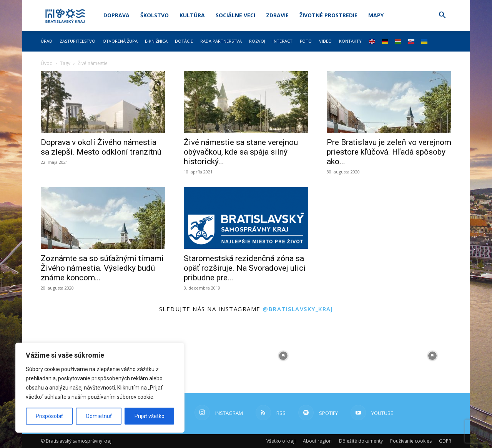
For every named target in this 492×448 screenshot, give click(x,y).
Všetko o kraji (281, 441)
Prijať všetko (150, 416)
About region (317, 441)
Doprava (116, 15)
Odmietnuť (99, 416)
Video (325, 41)
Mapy (376, 15)
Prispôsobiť (49, 416)
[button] (442, 16)
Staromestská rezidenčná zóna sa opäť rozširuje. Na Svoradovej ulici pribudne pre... (245, 268)
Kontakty (350, 41)
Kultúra (192, 15)
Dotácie (184, 41)
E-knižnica (156, 41)
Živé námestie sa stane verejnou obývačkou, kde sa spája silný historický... (241, 152)
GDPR (445, 441)
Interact (283, 41)
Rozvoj (257, 41)
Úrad (47, 41)
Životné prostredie (328, 15)
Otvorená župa (120, 41)
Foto (306, 41)
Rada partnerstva (221, 41)
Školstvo (155, 15)
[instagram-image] (209, 356)
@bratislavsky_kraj (298, 309)
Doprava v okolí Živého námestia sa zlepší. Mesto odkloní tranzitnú (101, 147)
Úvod (47, 63)
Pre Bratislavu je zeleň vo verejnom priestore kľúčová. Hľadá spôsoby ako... (389, 152)
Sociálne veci (235, 15)
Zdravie (277, 15)
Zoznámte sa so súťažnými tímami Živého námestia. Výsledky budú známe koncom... (102, 268)
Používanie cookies (411, 441)
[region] (100, 388)
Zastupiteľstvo (77, 41)
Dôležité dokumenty (361, 441)
